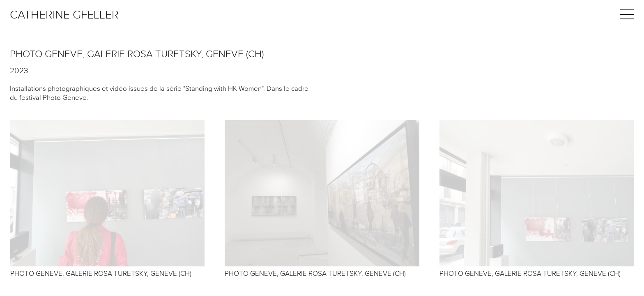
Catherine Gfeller (64, 15)
